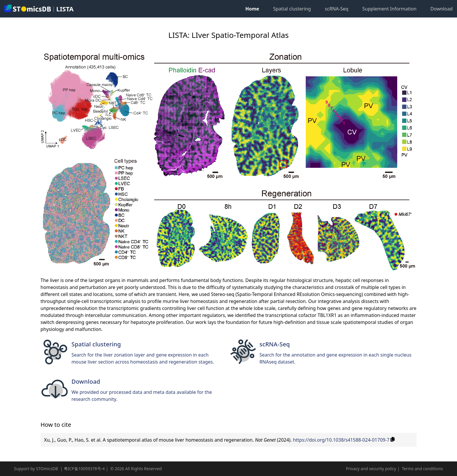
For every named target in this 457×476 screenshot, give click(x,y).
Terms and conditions (422, 469)
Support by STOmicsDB (36, 469)
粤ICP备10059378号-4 (84, 469)
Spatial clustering (292, 9)
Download (442, 9)
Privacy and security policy (371, 469)
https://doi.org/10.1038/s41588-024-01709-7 (341, 440)
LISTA (65, 9)
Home (252, 9)
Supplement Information (389, 9)
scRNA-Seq (337, 9)
